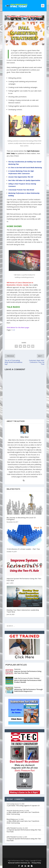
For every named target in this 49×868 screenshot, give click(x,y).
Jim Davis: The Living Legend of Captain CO (24, 806)
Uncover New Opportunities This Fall (21, 177)
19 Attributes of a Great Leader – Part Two (23, 549)
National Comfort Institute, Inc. (19, 863)
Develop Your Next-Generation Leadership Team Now (23, 611)
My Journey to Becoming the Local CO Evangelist (21, 519)
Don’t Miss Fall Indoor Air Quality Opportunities (24, 180)
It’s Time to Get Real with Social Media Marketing (25, 168)
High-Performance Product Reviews (27, 678)
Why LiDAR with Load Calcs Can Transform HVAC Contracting (23, 813)
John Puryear (11, 828)
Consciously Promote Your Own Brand (21, 190)
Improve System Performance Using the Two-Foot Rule (24, 579)
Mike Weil (25, 437)
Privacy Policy (36, 863)
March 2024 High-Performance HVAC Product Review (28, 681)
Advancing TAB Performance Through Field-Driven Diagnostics (28, 690)
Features (17, 669)
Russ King (10, 819)
